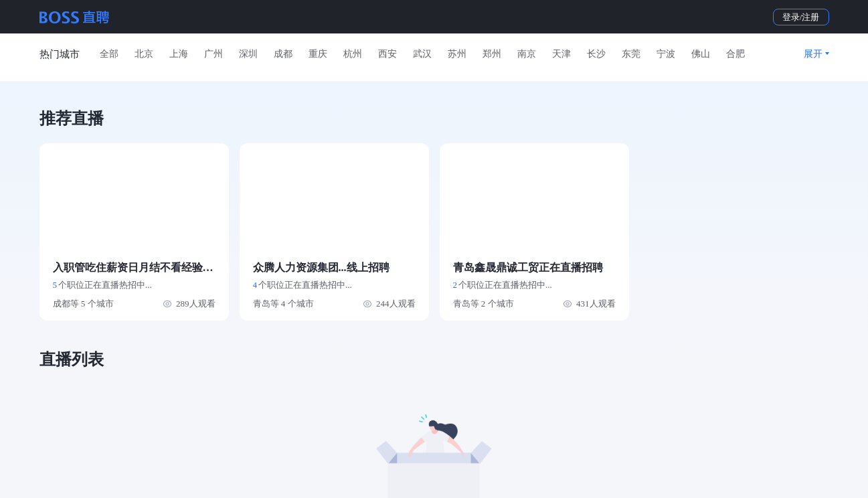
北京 (144, 54)
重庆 (318, 54)
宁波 (666, 54)
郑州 (492, 54)
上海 (179, 54)
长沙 (596, 54)
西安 (387, 54)
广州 (213, 54)
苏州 (457, 54)
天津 (561, 54)
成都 (283, 54)
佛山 (701, 54)
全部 (109, 54)
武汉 (422, 54)
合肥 (735, 54)
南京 (527, 54)
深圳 (248, 54)
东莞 (631, 54)
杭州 (353, 54)
